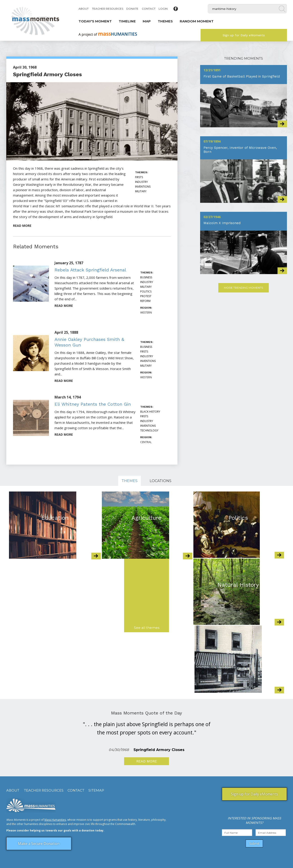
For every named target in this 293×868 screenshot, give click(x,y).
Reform (145, 301)
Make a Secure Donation (39, 844)
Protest (146, 296)
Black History (150, 412)
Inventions (143, 187)
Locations (161, 481)
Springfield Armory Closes (47, 74)
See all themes (147, 628)
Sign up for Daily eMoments (244, 35)
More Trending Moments (243, 288)
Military (141, 191)
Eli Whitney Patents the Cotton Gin (93, 404)
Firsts (139, 177)
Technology (149, 430)
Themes (130, 481)
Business (146, 277)
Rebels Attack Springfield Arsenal (90, 270)
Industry (141, 182)
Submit (254, 843)
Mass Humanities (55, 820)
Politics (146, 291)
